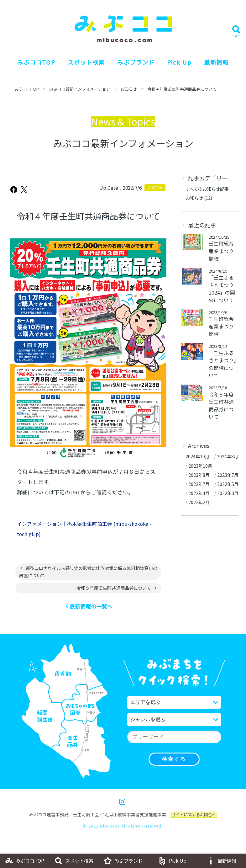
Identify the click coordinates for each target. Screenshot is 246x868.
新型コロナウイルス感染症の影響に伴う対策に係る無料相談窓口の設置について (86, 580)
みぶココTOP (25, 66)
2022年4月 (199, 531)
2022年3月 (199, 540)
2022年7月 (199, 513)
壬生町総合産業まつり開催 (222, 259)
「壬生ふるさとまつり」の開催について (223, 374)
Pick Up (178, 66)
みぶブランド (134, 66)
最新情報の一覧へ (91, 615)
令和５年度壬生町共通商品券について (110, 597)
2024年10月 (198, 467)
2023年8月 (199, 495)
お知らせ (136, 96)
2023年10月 (201, 485)
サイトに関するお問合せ (194, 824)
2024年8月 (199, 476)
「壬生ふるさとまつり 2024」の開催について (222, 297)
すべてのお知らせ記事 (209, 196)
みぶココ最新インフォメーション (84, 96)
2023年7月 (199, 504)
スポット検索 (81, 66)
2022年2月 (199, 549)
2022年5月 (199, 522)
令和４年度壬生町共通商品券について (193, 96)
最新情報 (218, 66)
